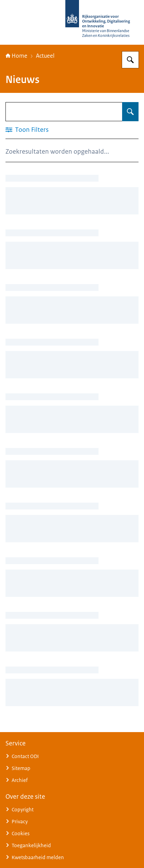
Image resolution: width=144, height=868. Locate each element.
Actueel (45, 56)
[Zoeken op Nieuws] (130, 112)
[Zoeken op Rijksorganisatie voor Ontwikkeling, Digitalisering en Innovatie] (130, 60)
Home (16, 56)
